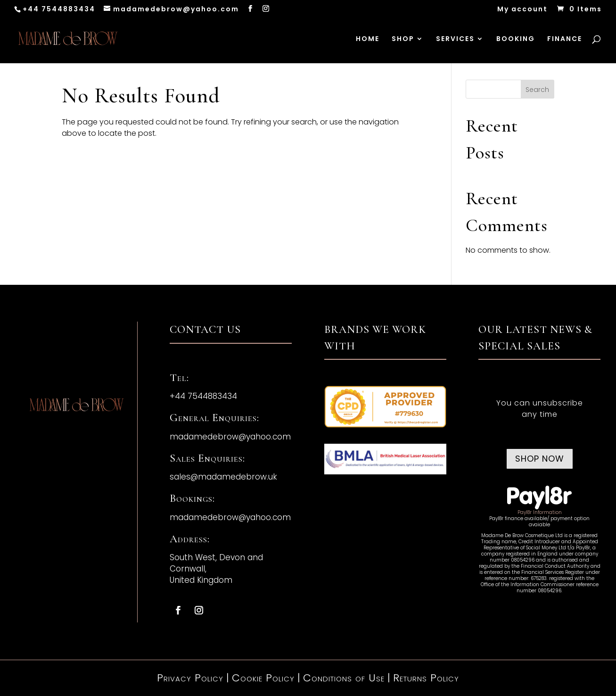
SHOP (403, 39)
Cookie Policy (263, 678)
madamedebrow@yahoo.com (230, 437)
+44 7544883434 (59, 9)
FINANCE (565, 39)
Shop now (540, 459)
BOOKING (516, 39)
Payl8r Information (540, 512)
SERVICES (455, 39)
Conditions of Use (344, 678)
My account (522, 10)
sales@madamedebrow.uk (223, 477)
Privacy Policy (190, 678)
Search (537, 90)
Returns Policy (426, 678)
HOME (368, 39)
